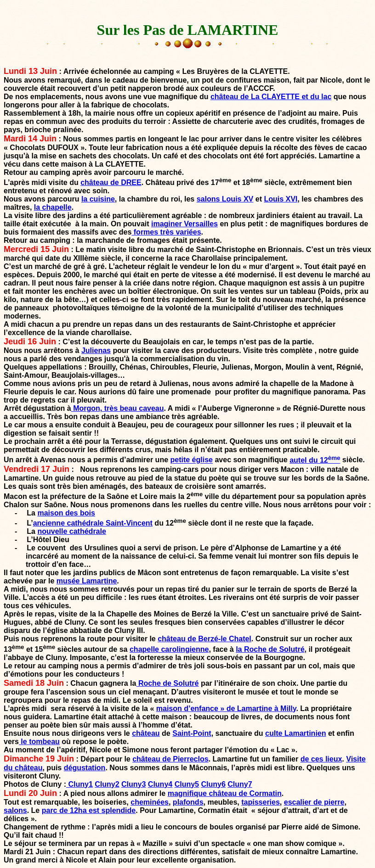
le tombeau (39, 742)
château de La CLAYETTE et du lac (271, 97)
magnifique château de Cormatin (225, 793)
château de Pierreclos (170, 759)
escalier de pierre (314, 802)
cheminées (150, 802)
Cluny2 (107, 784)
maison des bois (66, 513)
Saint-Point (192, 733)
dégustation (85, 768)
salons (15, 810)
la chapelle (53, 207)
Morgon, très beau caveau (118, 408)
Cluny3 (134, 784)
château (146, 733)
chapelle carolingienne (169, 649)
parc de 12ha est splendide (89, 810)
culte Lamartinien (295, 733)
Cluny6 (213, 784)
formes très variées (166, 232)
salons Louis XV (225, 199)
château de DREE (111, 182)
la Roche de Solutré (270, 649)
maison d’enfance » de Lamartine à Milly (226, 708)
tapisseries (261, 802)
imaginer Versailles (185, 224)
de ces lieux (321, 759)
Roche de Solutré (167, 683)
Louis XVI (281, 199)
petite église (192, 460)
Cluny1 (80, 784)
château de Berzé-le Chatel (205, 639)
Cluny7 (240, 784)
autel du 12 (315, 460)
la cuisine (98, 199)
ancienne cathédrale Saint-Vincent (93, 523)
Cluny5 (187, 784)
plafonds (188, 802)
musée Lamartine (87, 581)
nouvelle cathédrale (71, 531)
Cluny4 (160, 784)
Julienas (96, 350)
